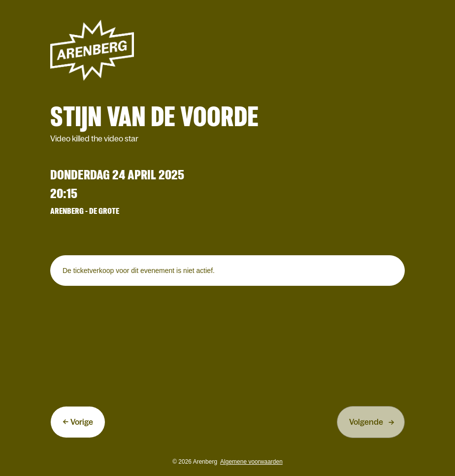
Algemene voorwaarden (251, 462)
